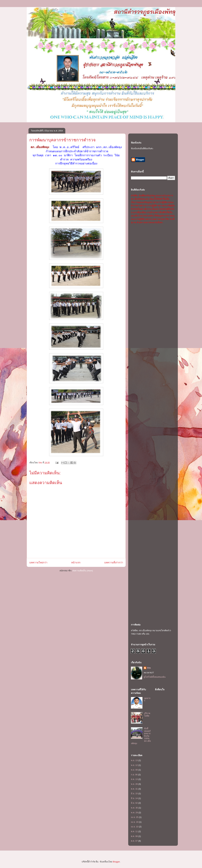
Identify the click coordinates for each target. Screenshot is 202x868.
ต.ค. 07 (134, 841)
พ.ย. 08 (134, 770)
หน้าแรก (76, 562)
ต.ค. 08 (134, 836)
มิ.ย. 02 (134, 803)
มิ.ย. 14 (134, 798)
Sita (149, 668)
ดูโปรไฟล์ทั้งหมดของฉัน (155, 677)
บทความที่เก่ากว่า (114, 562)
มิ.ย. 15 (134, 793)
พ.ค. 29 (134, 813)
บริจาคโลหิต (147, 715)
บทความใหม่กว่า (38, 562)
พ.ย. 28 (134, 784)
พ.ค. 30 (134, 808)
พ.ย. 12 (134, 765)
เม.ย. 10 (135, 827)
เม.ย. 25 (135, 817)
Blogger (116, 862)
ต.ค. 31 (134, 789)
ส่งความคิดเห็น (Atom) (83, 571)
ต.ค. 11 (134, 831)
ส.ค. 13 (134, 779)
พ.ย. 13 (134, 760)
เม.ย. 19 (135, 822)
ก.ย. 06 (134, 775)
